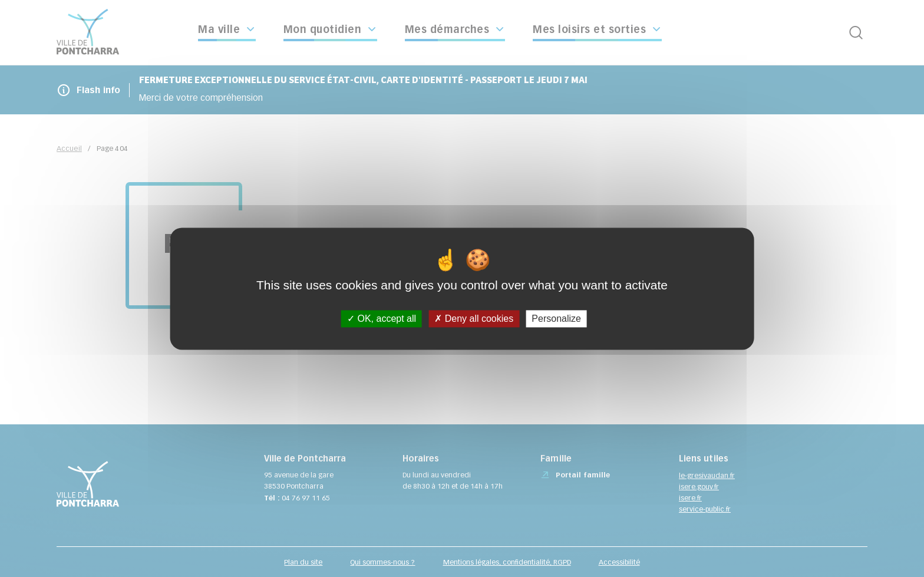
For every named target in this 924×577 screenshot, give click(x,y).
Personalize (556, 319)
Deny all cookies (474, 319)
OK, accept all (382, 319)
